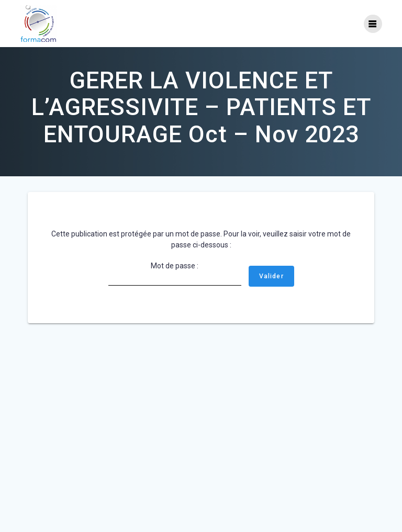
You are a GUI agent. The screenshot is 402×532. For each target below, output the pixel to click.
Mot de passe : (175, 274)
